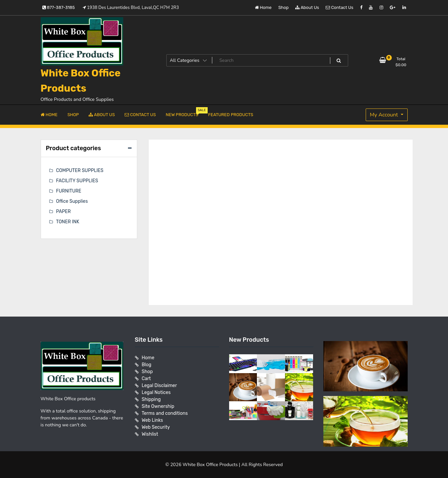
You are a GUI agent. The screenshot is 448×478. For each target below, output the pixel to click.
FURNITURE (69, 191)
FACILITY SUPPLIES (77, 181)
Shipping (151, 399)
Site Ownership (158, 406)
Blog (147, 365)
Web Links (153, 420)
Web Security (156, 427)
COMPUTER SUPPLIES (80, 171)
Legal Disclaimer (160, 386)
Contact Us (339, 7)
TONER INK (68, 222)
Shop (284, 7)
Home (263, 7)
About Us (307, 7)
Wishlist (150, 434)
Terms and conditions (165, 413)
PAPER (63, 212)
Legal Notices (156, 392)
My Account (385, 115)
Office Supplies (72, 201)
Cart (146, 379)
